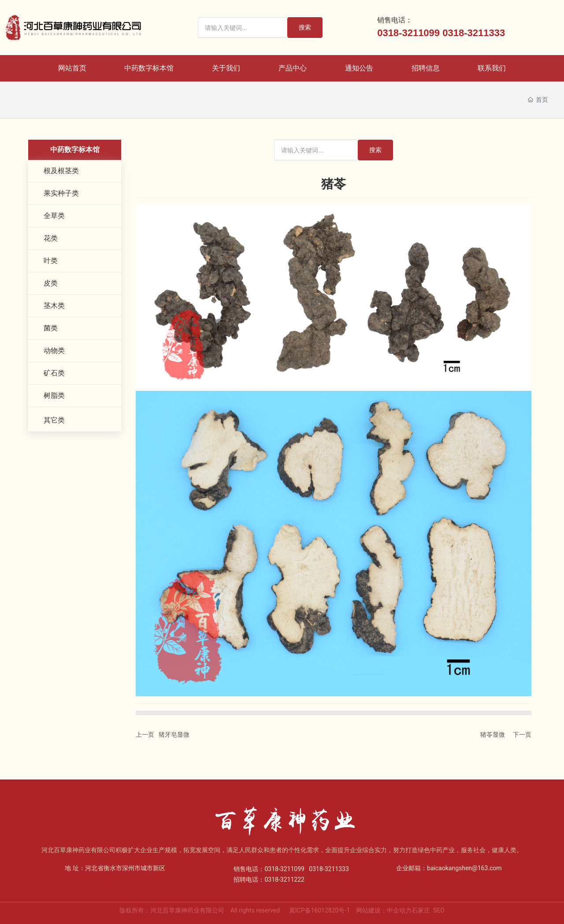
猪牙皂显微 (174, 735)
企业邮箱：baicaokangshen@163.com (449, 868)
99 (434, 33)
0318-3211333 (329, 869)
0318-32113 (468, 33)
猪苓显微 (493, 735)
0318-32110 (403, 33)
